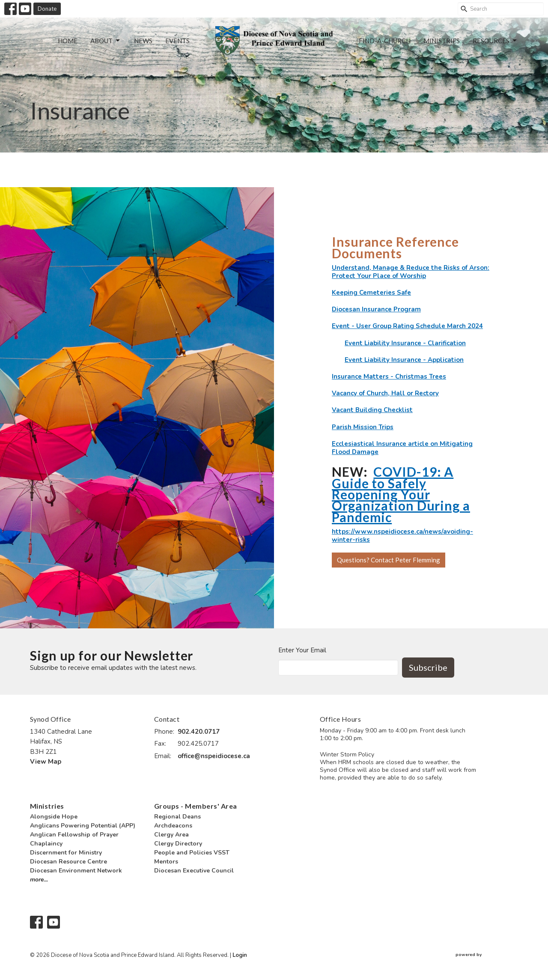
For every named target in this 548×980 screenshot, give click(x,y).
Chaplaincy (46, 844)
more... (39, 880)
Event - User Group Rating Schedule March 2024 (407, 326)
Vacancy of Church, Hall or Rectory (385, 393)
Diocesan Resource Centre (68, 862)
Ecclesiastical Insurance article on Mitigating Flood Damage (402, 448)
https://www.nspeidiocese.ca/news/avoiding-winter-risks (402, 536)
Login (240, 955)
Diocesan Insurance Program (376, 309)
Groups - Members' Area (196, 806)
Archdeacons (173, 826)
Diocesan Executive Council (194, 871)
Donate (47, 9)
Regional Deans (177, 817)
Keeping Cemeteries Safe (371, 293)
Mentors (166, 862)
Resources (495, 41)
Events (177, 41)
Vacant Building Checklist (372, 410)
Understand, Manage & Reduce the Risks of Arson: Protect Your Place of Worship (411, 272)
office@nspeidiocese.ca (214, 756)
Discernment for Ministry (66, 853)
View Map (46, 762)
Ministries (442, 41)
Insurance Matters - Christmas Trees (389, 376)
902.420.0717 (199, 732)
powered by (487, 955)
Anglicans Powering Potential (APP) (83, 826)
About (106, 41)
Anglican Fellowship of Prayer (74, 835)
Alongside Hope (54, 817)
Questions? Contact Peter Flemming (389, 560)
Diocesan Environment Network (76, 871)
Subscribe (428, 667)
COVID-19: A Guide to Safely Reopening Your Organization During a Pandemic (401, 494)
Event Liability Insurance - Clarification (405, 343)
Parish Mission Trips (363, 427)
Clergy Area (171, 835)
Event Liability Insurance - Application (404, 360)
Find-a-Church (385, 41)
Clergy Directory (178, 844)
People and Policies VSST (192, 853)
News (143, 41)
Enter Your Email (302, 650)
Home (68, 41)
